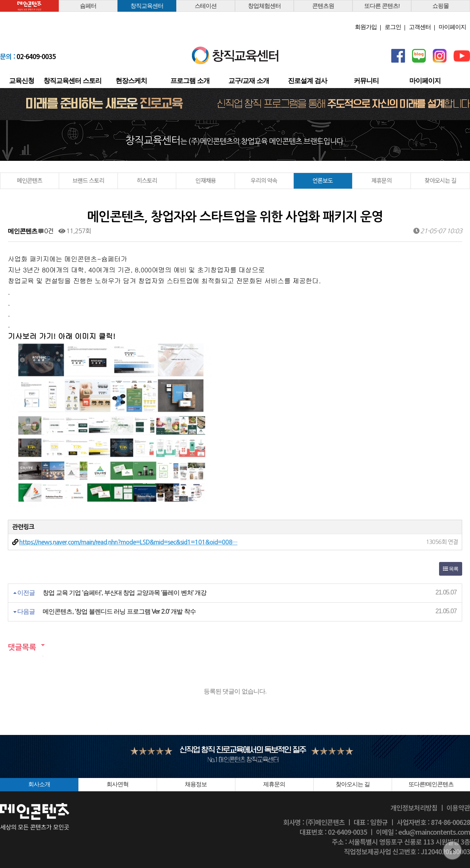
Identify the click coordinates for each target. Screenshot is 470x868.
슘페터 (88, 6)
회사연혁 (117, 784)
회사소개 (39, 784)
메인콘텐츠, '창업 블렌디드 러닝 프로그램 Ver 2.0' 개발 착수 (119, 611)
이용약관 (458, 808)
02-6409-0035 (28, 56)
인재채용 (206, 180)
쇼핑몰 (441, 6)
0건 (46, 231)
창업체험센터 (264, 6)
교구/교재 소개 (249, 81)
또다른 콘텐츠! (382, 6)
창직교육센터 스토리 (72, 81)
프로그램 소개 (190, 81)
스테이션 (206, 6)
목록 (451, 569)
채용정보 (196, 784)
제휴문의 (381, 180)
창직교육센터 (147, 6)
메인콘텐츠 (30, 180)
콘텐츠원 (323, 6)
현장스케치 (131, 81)
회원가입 (366, 27)
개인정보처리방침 (414, 808)
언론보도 (323, 180)
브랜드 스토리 (88, 180)
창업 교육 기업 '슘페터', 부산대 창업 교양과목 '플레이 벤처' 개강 (125, 593)
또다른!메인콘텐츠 (431, 784)
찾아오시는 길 (440, 180)
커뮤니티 (366, 81)
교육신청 (22, 81)
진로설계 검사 (307, 81)
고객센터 (420, 27)
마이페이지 (452, 27)
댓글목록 (22, 647)
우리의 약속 (264, 180)
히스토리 (147, 180)
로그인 (393, 27)
